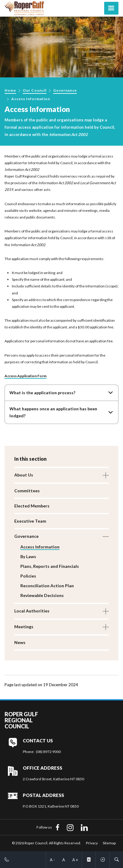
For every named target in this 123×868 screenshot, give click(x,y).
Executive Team (30, 521)
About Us (24, 475)
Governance (65, 90)
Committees (27, 491)
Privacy (92, 843)
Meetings (24, 627)
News (20, 642)
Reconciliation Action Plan (47, 586)
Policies (28, 576)
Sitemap (109, 843)
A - (52, 860)
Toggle (106, 475)
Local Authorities (32, 611)
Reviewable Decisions (42, 595)
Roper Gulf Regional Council (21, 720)
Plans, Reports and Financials (50, 566)
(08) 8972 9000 (48, 752)
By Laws (28, 556)
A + (75, 860)
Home (10, 90)
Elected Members (32, 506)
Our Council (35, 90)
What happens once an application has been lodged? (53, 412)
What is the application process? (42, 393)
